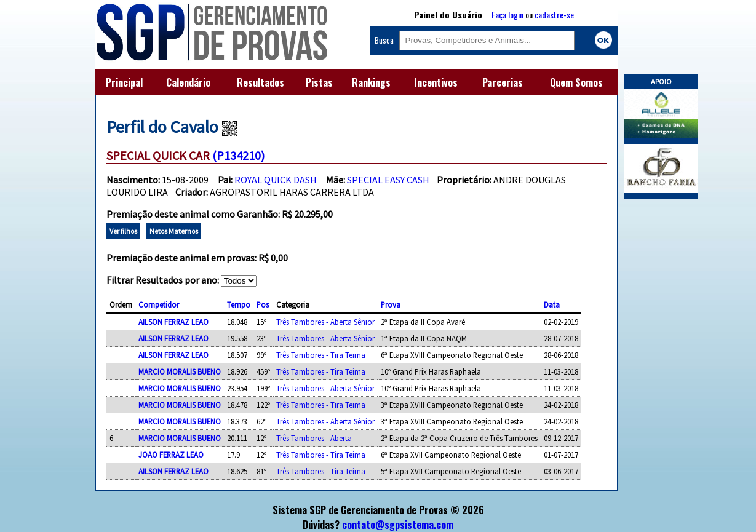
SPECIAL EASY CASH (388, 180)
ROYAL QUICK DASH (276, 180)
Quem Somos (576, 82)
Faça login (507, 14)
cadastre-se (554, 14)
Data (552, 304)
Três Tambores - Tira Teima (321, 355)
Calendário (188, 82)
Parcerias (503, 82)
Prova (391, 304)
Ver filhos (123, 231)
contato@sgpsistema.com (398, 525)
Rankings (371, 82)
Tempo (239, 304)
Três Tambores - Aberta (314, 438)
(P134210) (238, 155)
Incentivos (436, 82)
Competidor (159, 304)
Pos (263, 304)
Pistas (319, 82)
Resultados (261, 82)
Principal (124, 82)
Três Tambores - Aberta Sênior (325, 322)
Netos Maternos (174, 231)
